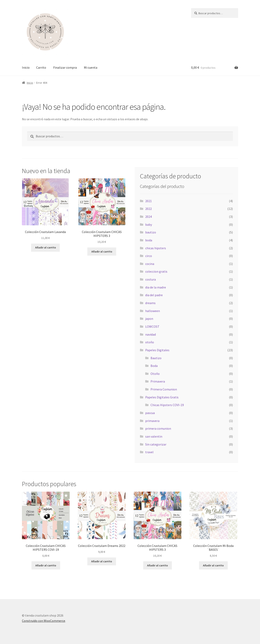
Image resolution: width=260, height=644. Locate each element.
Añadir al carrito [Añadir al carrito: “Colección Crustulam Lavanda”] (45, 247)
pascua (150, 413)
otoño (150, 342)
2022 (148, 209)
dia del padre (154, 295)
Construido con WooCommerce (44, 621)
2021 (148, 201)
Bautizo (156, 358)
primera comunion (158, 428)
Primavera (158, 381)
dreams (150, 303)
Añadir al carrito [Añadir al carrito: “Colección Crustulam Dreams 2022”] (102, 561)
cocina (150, 264)
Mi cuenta (91, 67)
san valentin (154, 436)
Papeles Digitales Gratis (162, 397)
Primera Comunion (164, 389)
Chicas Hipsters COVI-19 (167, 405)
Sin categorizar (156, 444)
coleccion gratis (156, 271)
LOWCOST (152, 326)
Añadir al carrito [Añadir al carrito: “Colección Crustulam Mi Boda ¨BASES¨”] (213, 565)
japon (149, 319)
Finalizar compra (65, 67)
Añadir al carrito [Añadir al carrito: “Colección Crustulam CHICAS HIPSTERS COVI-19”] (46, 565)
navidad (151, 334)
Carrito (41, 67)
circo (149, 256)
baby (149, 224)
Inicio (26, 67)
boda (149, 240)
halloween (153, 311)
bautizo (151, 232)
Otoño (155, 374)
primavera (152, 421)
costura (151, 279)
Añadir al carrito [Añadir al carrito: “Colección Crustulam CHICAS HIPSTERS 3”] (102, 252)
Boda (154, 366)
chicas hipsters (156, 248)
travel (149, 452)
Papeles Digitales (157, 350)
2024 (148, 217)
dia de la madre (156, 287)
